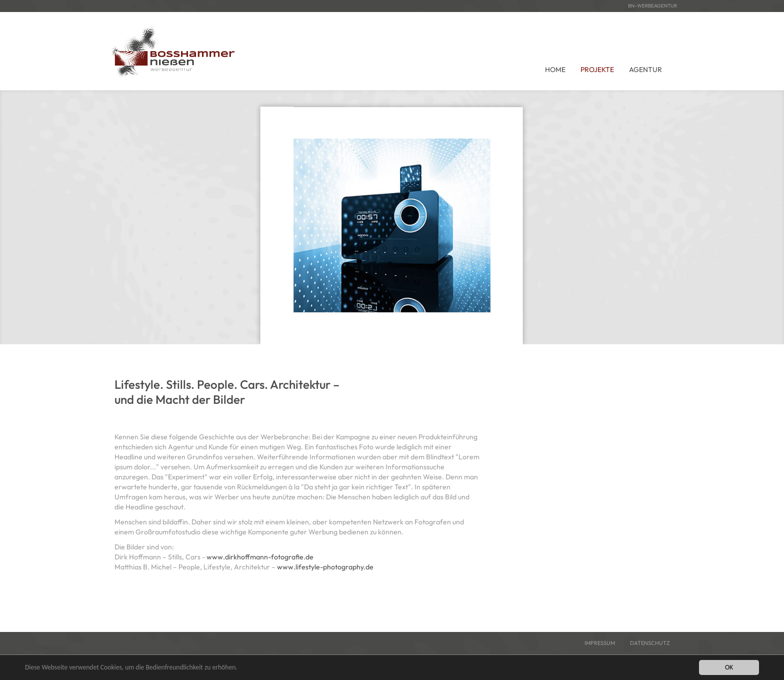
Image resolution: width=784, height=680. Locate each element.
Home (555, 70)
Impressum (600, 643)
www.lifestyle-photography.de (325, 567)
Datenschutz (650, 643)
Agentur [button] (645, 70)
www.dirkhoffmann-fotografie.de (260, 557)
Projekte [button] (597, 70)
